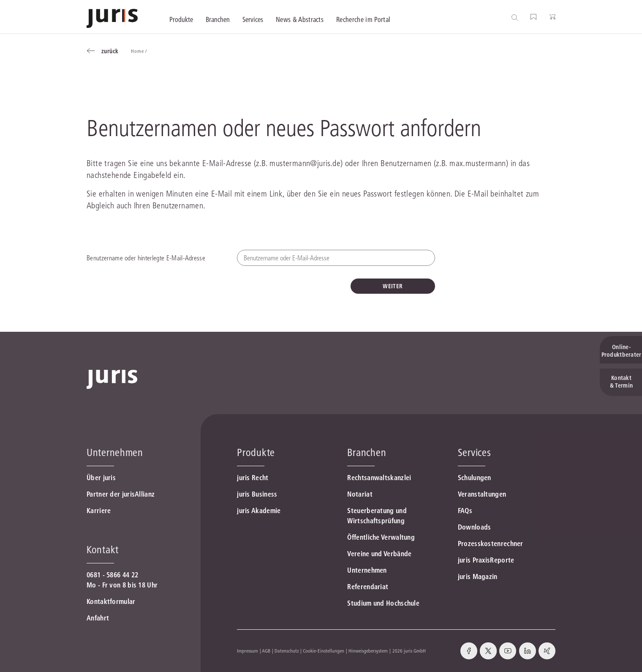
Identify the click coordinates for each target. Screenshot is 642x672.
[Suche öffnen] (516, 17)
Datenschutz (287, 651)
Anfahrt (98, 618)
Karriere (99, 511)
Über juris (101, 478)
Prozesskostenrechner (491, 544)
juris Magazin (478, 576)
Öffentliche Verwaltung (381, 537)
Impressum (248, 651)
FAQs (465, 511)
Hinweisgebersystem (368, 651)
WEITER (393, 286)
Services (475, 452)
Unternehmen (367, 570)
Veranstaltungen (482, 494)
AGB (266, 651)
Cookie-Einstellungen (324, 651)
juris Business (257, 494)
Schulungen (475, 478)
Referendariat (368, 587)
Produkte (256, 452)
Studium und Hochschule (383, 603)
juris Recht (253, 478)
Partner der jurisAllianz (121, 494)
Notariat (360, 494)
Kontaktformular (111, 601)
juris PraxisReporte (486, 560)
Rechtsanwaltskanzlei (379, 478)
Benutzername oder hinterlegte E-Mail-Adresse (146, 258)
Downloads (475, 527)
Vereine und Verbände (379, 554)
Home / (140, 51)
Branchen (367, 452)
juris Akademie (259, 511)
